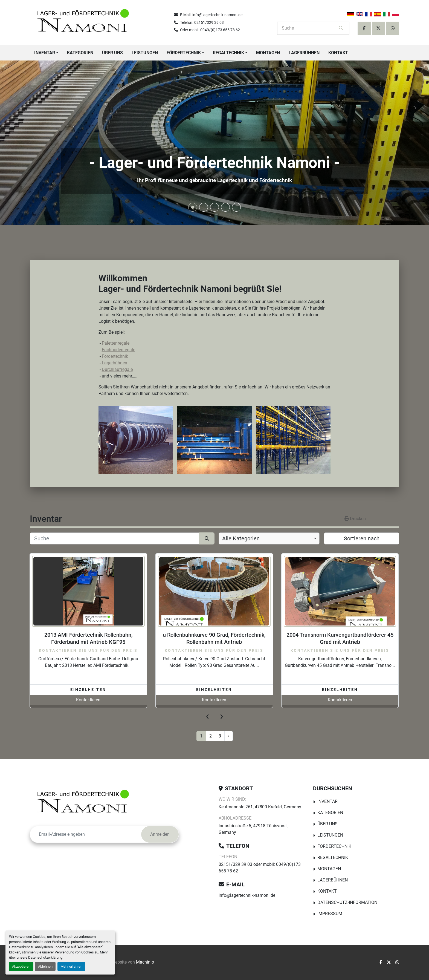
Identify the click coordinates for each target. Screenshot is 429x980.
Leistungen (145, 53)
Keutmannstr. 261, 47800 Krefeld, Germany (260, 807)
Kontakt (338, 53)
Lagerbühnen (304, 53)
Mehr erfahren (71, 966)
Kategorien (80, 53)
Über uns (112, 53)
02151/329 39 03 (209, 22)
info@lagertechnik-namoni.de (217, 15)
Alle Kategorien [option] (241, 538)
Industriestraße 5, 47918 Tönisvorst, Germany (253, 829)
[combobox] (269, 538)
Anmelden (160, 834)
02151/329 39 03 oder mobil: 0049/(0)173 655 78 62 (260, 868)
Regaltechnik (228, 53)
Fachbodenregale (118, 350)
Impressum (330, 914)
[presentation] (207, 716)
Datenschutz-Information (347, 902)
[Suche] (115, 538)
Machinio (145, 962)
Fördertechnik (184, 53)
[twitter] (378, 28)
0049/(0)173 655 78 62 (220, 30)
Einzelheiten (88, 690)
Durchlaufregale (117, 369)
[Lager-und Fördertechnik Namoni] (85, 803)
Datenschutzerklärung (45, 957)
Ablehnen (45, 966)
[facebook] (364, 28)
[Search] (309, 28)
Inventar (45, 53)
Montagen (268, 53)
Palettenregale (116, 343)
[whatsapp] (393, 28)
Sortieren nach (362, 538)
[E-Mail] (86, 834)
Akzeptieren (21, 966)
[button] (46, 53)
